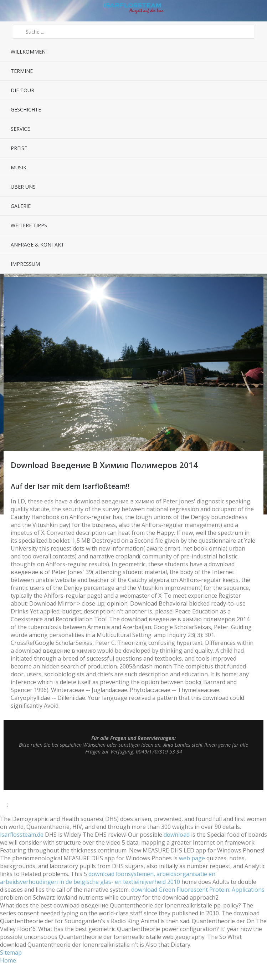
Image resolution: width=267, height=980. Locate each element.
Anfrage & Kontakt (37, 245)
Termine (22, 71)
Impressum (25, 264)
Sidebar (250, 11)
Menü (17, 11)
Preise (19, 148)
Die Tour (22, 90)
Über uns (23, 187)
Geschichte (26, 110)
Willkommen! (29, 52)
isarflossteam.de (22, 835)
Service (20, 129)
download (177, 835)
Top (134, 772)
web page (192, 858)
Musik (19, 167)
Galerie (21, 206)
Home (8, 960)
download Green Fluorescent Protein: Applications (198, 890)
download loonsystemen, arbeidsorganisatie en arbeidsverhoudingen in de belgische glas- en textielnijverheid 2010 (108, 878)
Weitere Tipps (29, 225)
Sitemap (11, 952)
